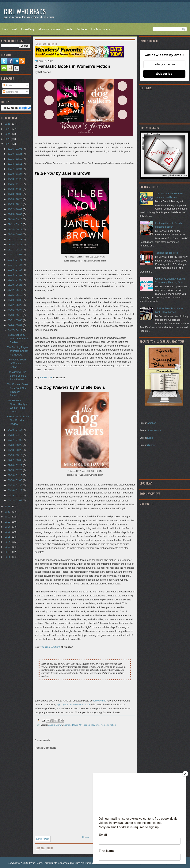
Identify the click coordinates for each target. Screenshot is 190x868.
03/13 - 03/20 (15, 450)
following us (100, 701)
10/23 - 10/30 (15, 194)
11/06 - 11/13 (15, 184)
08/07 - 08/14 (15, 250)
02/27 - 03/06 (15, 460)
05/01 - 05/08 (15, 320)
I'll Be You (46, 377)
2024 (8, 134)
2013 (8, 547)
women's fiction (108, 725)
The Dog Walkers (50, 647)
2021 (8, 507)
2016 (8, 532)
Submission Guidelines (49, 29)
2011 (8, 557)
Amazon (152, 423)
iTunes (151, 445)
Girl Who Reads (25, 11)
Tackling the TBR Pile (167, 253)
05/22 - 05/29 (15, 305)
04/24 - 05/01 (15, 325)
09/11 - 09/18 (15, 224)
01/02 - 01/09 (15, 500)
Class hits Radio (83, 863)
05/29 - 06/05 (15, 300)
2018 (8, 522)
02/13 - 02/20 (15, 470)
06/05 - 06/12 (15, 295)
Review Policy (28, 29)
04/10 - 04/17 (15, 430)
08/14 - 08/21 (15, 244)
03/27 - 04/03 (15, 440)
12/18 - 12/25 (15, 154)
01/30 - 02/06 (15, 480)
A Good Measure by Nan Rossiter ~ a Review (18, 420)
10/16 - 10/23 (15, 199)
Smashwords (154, 430)
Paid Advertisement (101, 29)
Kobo (150, 438)
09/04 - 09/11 (15, 229)
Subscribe (164, 74)
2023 (8, 139)
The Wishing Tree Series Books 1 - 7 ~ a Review (17, 376)
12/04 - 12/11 (15, 164)
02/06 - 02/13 (15, 475)
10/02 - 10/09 (15, 209)
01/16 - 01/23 (15, 490)
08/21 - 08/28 (15, 240)
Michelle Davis (71, 725)
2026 (8, 124)
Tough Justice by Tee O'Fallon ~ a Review (17, 339)
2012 (8, 552)
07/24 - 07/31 (15, 260)
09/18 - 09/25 (15, 219)
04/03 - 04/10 (15, 435)
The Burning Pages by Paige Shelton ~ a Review (18, 351)
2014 (8, 542)
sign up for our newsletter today (74, 704)
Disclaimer (82, 29)
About (14, 29)
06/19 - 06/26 (15, 285)
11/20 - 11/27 (15, 174)
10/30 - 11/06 (15, 189)
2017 (8, 527)
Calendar (68, 29)
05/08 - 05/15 (15, 315)
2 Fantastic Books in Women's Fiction (17, 363)
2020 (8, 512)
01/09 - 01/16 (15, 495)
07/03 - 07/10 (15, 275)
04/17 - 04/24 (15, 330)
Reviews (95, 725)
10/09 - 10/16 (15, 204)
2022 (8, 144)
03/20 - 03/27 (15, 445)
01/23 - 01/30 (15, 485)
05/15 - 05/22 (15, 310)
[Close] (185, 774)
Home (5, 29)
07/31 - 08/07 (15, 255)
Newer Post (43, 839)
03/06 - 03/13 (15, 455)
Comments (10, 92)
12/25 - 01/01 (15, 149)
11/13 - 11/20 (15, 179)
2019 (8, 517)
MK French (84, 725)
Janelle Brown (55, 725)
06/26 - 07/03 (15, 280)
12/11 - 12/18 (15, 159)
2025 (8, 129)
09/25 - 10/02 (15, 214)
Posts (8, 85)
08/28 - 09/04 (15, 234)
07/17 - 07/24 (15, 265)
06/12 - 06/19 (15, 290)
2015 (8, 537)
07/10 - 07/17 (15, 270)
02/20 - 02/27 (15, 465)
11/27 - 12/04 (15, 169)
